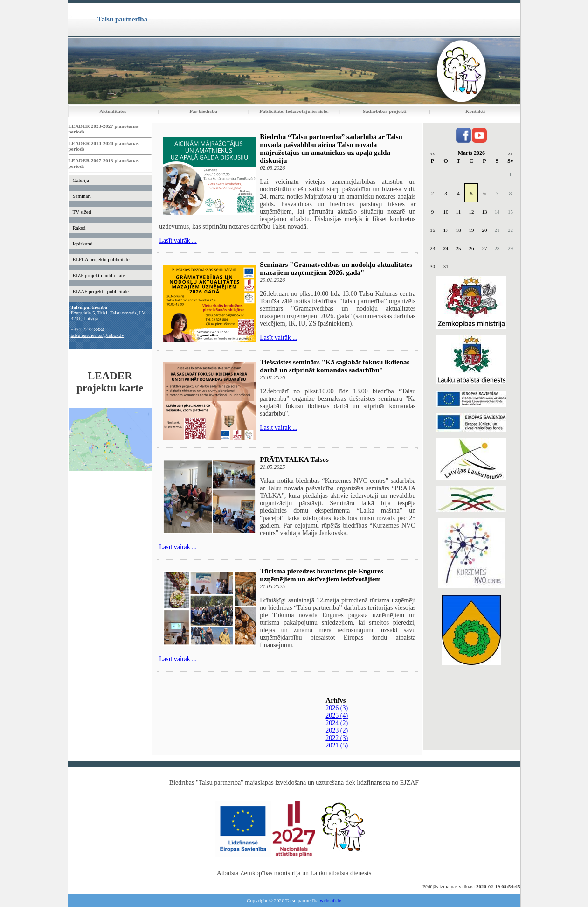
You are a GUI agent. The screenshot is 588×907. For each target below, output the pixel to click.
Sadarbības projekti (385, 111)
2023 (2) (337, 730)
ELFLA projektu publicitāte (101, 259)
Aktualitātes (113, 111)
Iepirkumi (82, 244)
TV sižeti (82, 212)
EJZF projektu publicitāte (98, 275)
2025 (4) (337, 715)
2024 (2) (337, 723)
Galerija (80, 180)
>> (510, 154)
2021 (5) (337, 745)
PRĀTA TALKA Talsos (294, 460)
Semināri (82, 196)
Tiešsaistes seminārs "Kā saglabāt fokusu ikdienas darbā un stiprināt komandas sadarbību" (335, 366)
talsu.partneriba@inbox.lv (98, 335)
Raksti (79, 228)
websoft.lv (331, 900)
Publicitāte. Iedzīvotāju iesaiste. (294, 111)
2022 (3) (337, 738)
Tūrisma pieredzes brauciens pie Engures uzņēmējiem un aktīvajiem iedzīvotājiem (321, 575)
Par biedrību (203, 111)
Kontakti (475, 111)
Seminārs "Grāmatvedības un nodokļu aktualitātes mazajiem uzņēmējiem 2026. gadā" (336, 269)
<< (432, 154)
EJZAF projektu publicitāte (100, 291)
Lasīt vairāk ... (178, 241)
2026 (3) (337, 708)
